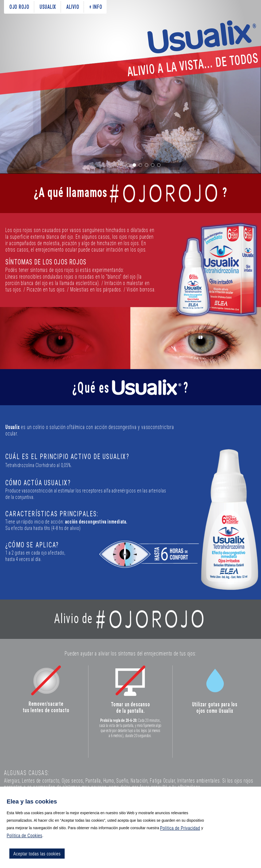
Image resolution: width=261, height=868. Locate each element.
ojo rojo (19, 7)
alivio (73, 7)
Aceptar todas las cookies (37, 854)
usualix (48, 7)
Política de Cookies (24, 835)
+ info (96, 7)
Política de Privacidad (180, 828)
